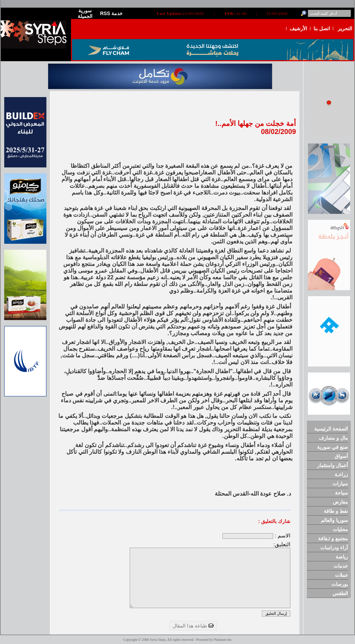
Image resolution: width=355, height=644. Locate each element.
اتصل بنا (322, 28)
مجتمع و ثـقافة (333, 538)
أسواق (341, 456)
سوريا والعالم (334, 520)
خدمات (341, 566)
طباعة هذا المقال (193, 626)
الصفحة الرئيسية (331, 429)
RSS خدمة (112, 13)
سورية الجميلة (85, 13)
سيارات (340, 484)
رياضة (342, 557)
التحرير (345, 28)
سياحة (341, 493)
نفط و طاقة (336, 511)
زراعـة (341, 474)
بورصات (340, 584)
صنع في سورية (333, 447)
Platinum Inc (223, 640)
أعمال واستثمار (333, 465)
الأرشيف (298, 28)
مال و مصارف (333, 438)
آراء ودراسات (334, 548)
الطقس (340, 593)
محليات (340, 529)
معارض (340, 502)
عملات (341, 575)
